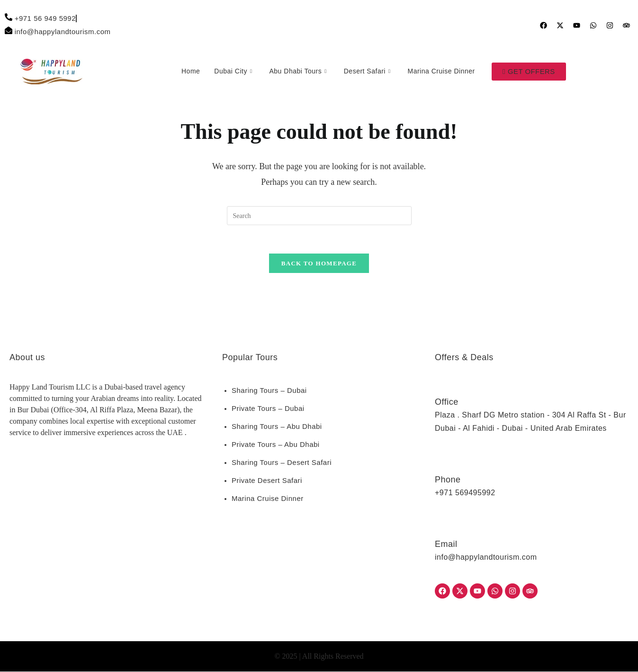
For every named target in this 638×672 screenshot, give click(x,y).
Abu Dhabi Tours (297, 72)
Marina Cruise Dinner (440, 71)
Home (190, 71)
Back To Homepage (319, 264)
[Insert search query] (319, 216)
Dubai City (233, 72)
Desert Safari (367, 72)
